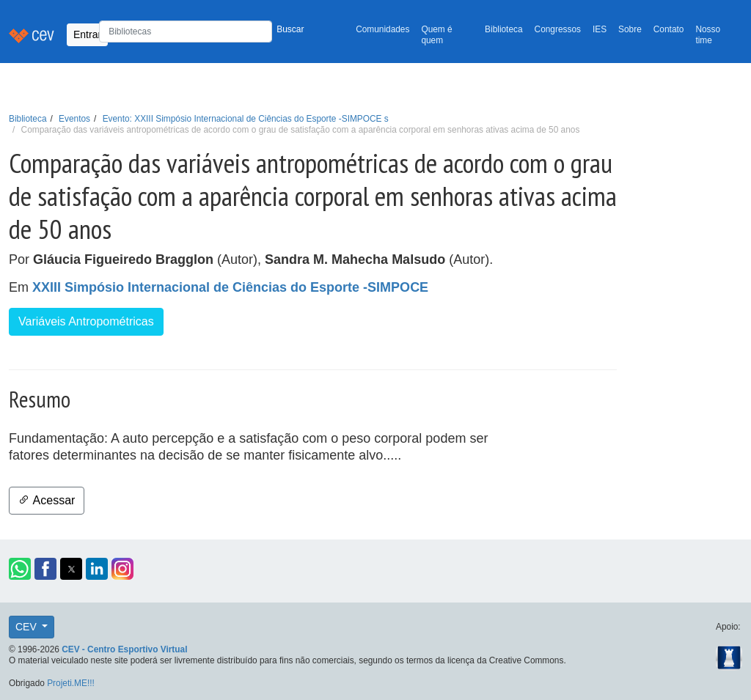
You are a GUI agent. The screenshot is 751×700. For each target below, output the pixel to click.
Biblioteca (504, 29)
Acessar (47, 500)
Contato (669, 29)
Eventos (74, 119)
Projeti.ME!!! (71, 683)
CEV (28, 627)
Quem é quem (436, 35)
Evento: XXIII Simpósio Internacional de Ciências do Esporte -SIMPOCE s (246, 119)
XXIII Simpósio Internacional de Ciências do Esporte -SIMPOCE (230, 287)
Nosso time (708, 35)
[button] (20, 569)
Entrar (87, 34)
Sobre (630, 29)
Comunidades (382, 29)
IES (600, 29)
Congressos (558, 29)
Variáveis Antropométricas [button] (86, 321)
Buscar (290, 29)
